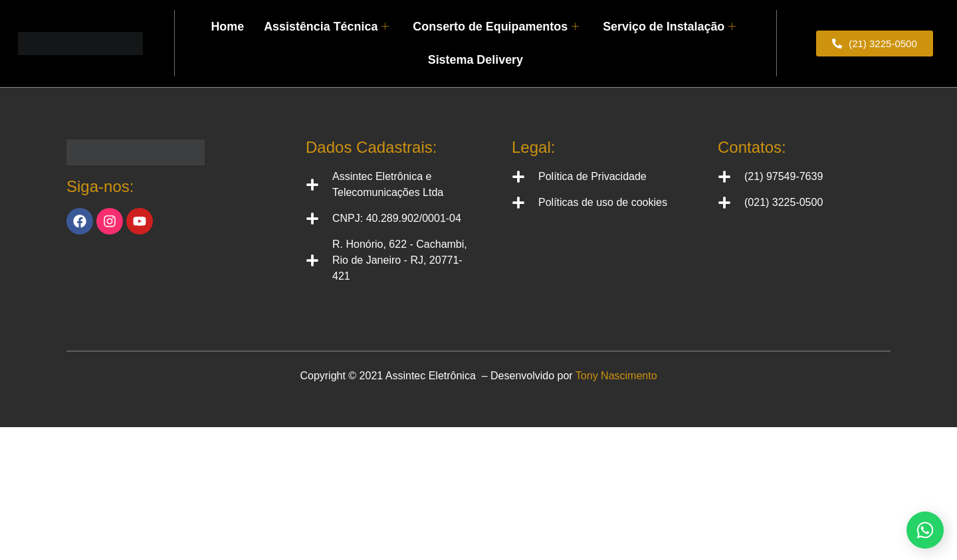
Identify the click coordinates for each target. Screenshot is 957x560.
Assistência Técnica (333, 16)
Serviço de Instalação (662, 16)
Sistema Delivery (475, 49)
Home (238, 16)
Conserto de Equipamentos (495, 16)
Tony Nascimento (616, 376)
